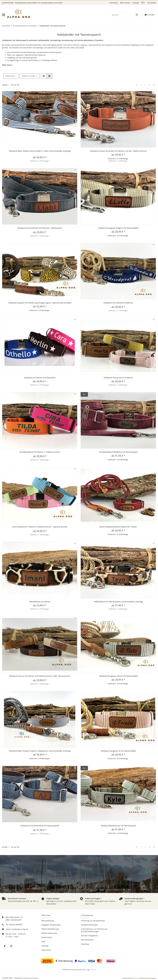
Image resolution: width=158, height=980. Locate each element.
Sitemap (45, 946)
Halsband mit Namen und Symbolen (40, 378)
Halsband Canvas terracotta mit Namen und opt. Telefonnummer (118, 151)
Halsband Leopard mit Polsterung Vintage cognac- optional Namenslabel (40, 303)
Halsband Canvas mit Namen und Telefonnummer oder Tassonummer (40, 676)
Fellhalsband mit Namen (40, 602)
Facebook (85, 944)
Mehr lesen (7, 65)
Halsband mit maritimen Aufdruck (118, 303)
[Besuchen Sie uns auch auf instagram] (11, 946)
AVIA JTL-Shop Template (148, 978)
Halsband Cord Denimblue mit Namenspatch (40, 826)
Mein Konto (125, 3)
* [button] (49, 161)
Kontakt (136, 3)
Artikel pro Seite (29, 76)
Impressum (46, 950)
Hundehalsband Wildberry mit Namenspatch (118, 452)
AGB (43, 941)
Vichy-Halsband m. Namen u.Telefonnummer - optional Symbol (40, 527)
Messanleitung (48, 921)
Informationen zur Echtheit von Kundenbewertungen (94, 930)
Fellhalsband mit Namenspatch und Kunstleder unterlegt (118, 602)
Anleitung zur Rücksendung (93, 921)
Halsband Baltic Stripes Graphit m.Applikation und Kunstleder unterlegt (40, 751)
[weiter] (154, 85)
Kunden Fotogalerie (89, 936)
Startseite (114, 3)
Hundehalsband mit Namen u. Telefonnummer (40, 452)
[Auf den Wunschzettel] (75, 93)
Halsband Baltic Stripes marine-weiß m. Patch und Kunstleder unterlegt (40, 151)
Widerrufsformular (49, 933)
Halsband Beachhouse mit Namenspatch (118, 826)
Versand (93, 970)
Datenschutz (47, 937)
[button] (143, 3)
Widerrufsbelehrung (50, 929)
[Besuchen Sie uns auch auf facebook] (5, 946)
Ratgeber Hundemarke (51, 925)
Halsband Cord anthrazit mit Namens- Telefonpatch (40, 228)
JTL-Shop (135, 978)
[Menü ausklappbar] (4, 15)
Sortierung (10, 76)
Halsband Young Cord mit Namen (118, 378)
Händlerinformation (89, 925)
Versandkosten (87, 940)
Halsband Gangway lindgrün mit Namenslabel (118, 228)
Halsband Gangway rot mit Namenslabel (118, 751)
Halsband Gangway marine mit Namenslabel (118, 676)
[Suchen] (123, 15)
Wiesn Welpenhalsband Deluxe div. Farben (118, 527)
